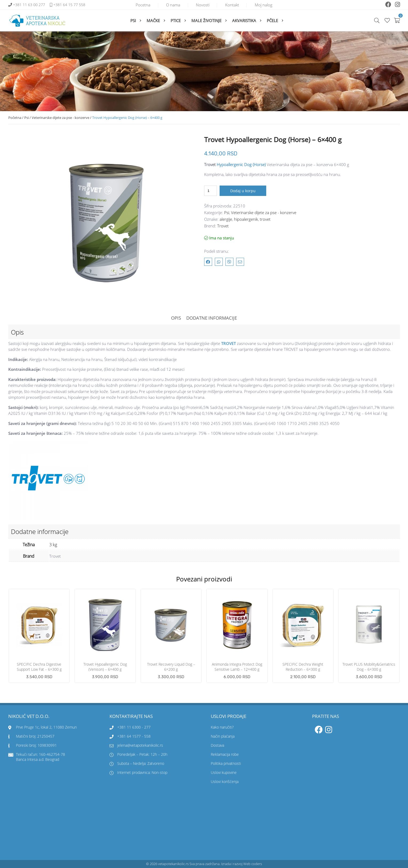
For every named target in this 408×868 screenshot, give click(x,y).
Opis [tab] (176, 318)
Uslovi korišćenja (225, 782)
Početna (15, 118)
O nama (172, 5)
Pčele (272, 21)
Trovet (223, 226)
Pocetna (140, 5)
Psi (133, 21)
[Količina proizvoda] (211, 191)
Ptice (176, 21)
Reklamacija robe (225, 755)
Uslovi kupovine (224, 773)
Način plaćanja (223, 736)
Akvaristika (244, 21)
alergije (226, 219)
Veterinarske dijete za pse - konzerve (60, 118)
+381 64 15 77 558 (69, 5)
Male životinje (206, 21)
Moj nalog (266, 5)
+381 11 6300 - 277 (134, 727)
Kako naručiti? (222, 727)
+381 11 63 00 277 (30, 5)
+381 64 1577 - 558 (134, 736)
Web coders (253, 864)
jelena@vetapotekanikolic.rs (136, 746)
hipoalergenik (246, 219)
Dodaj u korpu (243, 191)
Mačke (153, 21)
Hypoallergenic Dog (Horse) (241, 164)
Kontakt (233, 5)
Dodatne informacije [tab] (212, 318)
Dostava (217, 746)
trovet (265, 219)
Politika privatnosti (226, 764)
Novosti (203, 5)
